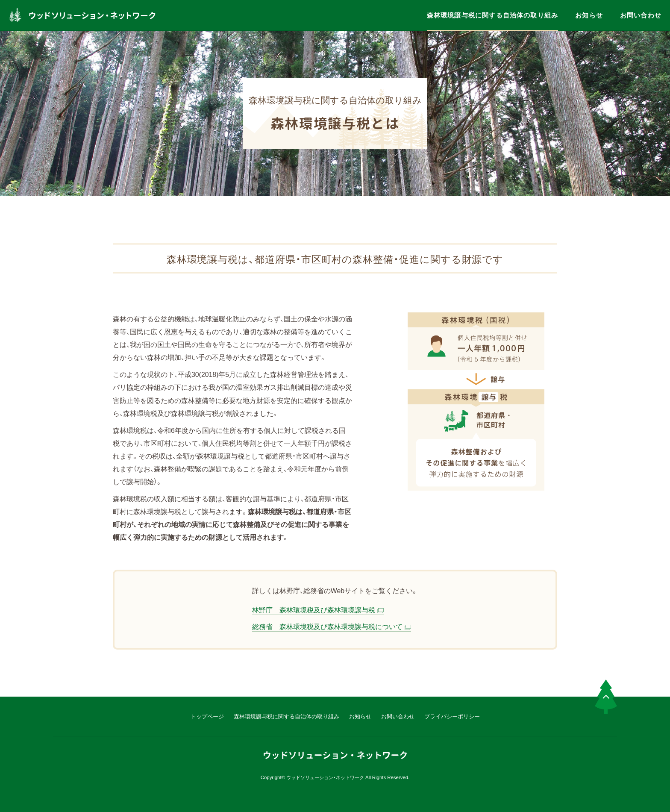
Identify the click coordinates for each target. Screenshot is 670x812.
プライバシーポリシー (452, 716)
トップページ (207, 716)
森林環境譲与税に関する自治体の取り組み (492, 15)
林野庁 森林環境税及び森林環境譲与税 (314, 610)
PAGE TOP (606, 697)
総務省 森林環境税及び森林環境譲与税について (327, 626)
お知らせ (589, 15)
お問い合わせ (641, 15)
